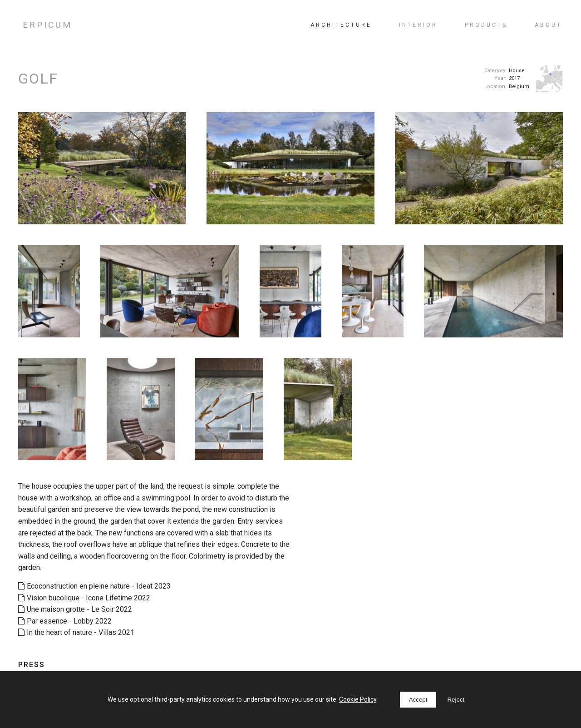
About (548, 25)
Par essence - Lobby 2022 (65, 621)
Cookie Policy (358, 699)
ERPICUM (47, 25)
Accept (418, 700)
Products (486, 25)
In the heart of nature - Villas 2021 (76, 632)
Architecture (341, 25)
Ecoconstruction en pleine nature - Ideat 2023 (94, 586)
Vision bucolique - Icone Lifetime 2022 (84, 598)
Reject (456, 700)
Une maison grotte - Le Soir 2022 (75, 609)
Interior (418, 25)
